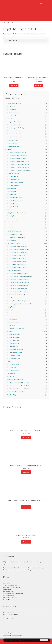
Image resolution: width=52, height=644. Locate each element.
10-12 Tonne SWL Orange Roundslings (20, 249)
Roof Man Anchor (14, 313)
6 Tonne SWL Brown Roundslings (18, 264)
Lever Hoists (11, 210)
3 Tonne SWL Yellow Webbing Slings (19, 283)
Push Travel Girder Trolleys (17, 134)
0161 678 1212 (7, 589)
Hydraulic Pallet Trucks (16, 234)
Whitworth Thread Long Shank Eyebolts (20, 170)
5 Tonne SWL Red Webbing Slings (18, 289)
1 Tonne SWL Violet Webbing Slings (19, 273)
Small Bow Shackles (15, 355)
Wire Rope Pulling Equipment (15, 380)
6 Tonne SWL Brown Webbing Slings (19, 292)
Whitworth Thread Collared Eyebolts (19, 164)
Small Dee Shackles (15, 358)
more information (35, 640)
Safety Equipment (12, 307)
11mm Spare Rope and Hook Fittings (19, 383)
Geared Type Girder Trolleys (17, 128)
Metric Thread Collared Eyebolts (18, 155)
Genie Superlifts (12, 189)
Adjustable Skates (14, 364)
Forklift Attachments (13, 173)
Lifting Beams (13, 216)
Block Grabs (13, 107)
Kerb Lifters (13, 110)
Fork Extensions (14, 176)
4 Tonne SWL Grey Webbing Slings (19, 286)
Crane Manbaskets (12, 143)
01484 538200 (7, 599)
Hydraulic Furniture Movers (17, 201)
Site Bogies (13, 240)
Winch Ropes (11, 377)
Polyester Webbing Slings (14, 270)
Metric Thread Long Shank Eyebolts (19, 161)
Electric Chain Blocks (13, 146)
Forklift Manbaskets (15, 185)
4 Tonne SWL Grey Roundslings (18, 258)
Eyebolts (10, 149)
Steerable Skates (14, 371)
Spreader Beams (14, 219)
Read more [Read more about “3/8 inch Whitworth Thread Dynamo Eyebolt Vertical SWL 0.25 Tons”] (26, 507)
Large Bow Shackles (15, 340)
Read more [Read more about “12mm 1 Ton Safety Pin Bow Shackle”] (26, 542)
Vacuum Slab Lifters (15, 113)
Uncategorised (11, 374)
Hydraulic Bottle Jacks (16, 198)
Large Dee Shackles (15, 343)
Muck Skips (10, 228)
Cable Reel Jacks (12, 116)
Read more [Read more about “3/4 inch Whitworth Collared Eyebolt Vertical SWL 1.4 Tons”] (26, 437)
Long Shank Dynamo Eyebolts (18, 152)
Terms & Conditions (9, 618)
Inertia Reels (13, 310)
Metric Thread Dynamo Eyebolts (18, 158)
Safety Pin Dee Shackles (16, 352)
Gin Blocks (12, 325)
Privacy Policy (7, 635)
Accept (44, 640)
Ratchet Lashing (12, 298)
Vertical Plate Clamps (15, 137)
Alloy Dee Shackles (15, 337)
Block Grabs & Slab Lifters (14, 104)
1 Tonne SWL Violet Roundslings (18, 246)
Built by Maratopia (17, 635)
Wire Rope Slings (12, 395)
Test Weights (13, 319)
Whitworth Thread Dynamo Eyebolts (19, 167)
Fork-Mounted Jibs (15, 179)
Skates (9, 361)
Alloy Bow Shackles (15, 334)
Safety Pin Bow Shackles (16, 349)
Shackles (10, 331)
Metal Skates (13, 368)
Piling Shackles (14, 346)
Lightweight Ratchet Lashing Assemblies (21, 304)
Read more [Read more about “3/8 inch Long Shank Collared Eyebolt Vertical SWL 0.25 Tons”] (38, 85)
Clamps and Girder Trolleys (15, 122)
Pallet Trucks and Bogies (14, 231)
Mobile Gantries (12, 225)
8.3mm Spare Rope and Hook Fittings (20, 389)
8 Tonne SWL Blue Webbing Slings (19, 295)
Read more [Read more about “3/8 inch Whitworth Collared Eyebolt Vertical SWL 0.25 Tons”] (26, 472)
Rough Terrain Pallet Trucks (17, 237)
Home (6, 23)
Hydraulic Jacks (12, 192)
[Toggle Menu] (41, 4)
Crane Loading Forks (13, 140)
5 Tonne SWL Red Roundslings (18, 261)
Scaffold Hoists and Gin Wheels (16, 322)
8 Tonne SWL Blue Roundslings (18, 267)
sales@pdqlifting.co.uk (13, 614)
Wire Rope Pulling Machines (17, 392)
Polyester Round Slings (14, 243)
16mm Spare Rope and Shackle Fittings (20, 386)
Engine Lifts (13, 195)
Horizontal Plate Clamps (16, 131)
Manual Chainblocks (13, 222)
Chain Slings (11, 119)
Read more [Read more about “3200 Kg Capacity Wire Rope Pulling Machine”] (14, 85)
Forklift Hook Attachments (17, 183)
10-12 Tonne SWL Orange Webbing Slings (21, 277)
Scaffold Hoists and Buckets (17, 328)
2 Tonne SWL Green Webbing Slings (19, 280)
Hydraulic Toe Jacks (15, 207)
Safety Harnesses (14, 316)
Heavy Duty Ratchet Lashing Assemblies (20, 301)
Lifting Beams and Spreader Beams (17, 213)
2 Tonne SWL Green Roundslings (18, 252)
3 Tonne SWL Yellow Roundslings (18, 255)
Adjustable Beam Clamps (16, 125)
